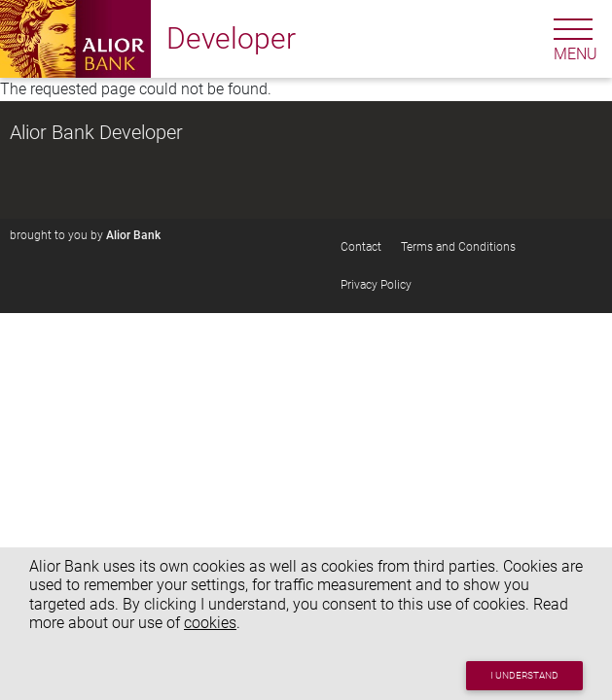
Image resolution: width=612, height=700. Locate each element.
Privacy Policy (376, 285)
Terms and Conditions (458, 247)
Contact (361, 247)
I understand (524, 675)
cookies (210, 623)
